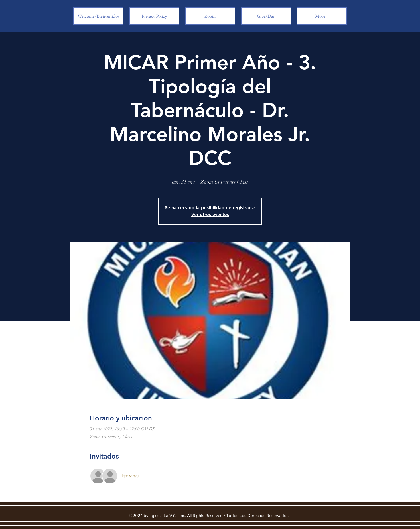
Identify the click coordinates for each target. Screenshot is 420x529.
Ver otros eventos (210, 214)
